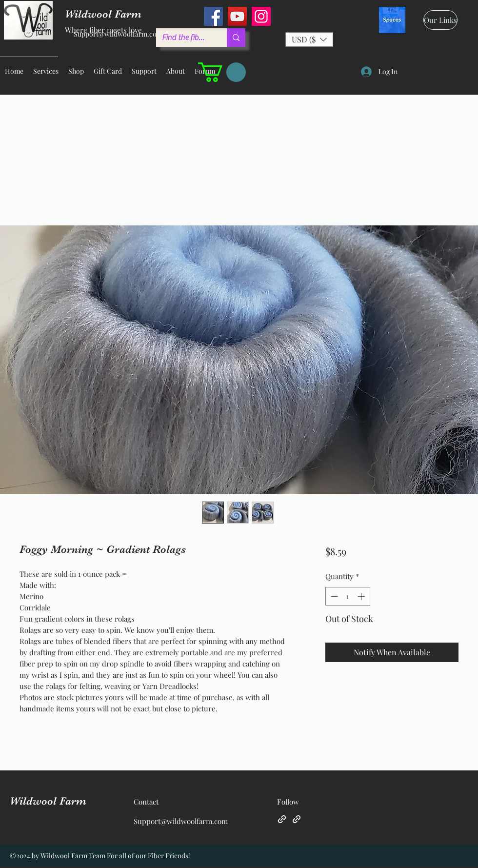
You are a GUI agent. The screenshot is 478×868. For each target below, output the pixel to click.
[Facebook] (213, 16)
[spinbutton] (348, 596)
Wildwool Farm (48, 801)
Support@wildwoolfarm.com (118, 34)
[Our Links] (440, 20)
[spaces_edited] (392, 20)
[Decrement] (333, 596)
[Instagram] (261, 16)
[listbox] (309, 40)
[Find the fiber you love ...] (184, 38)
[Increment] (362, 596)
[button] (309, 40)
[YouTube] (237, 16)
